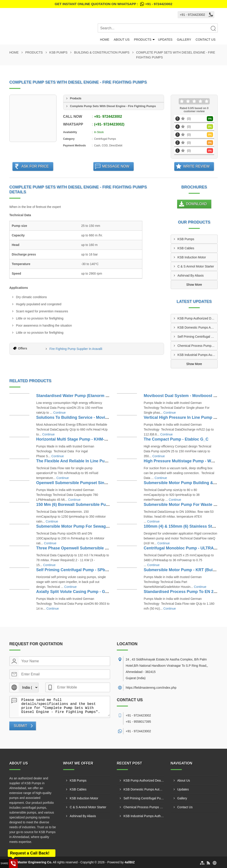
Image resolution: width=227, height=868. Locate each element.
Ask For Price (35, 166)
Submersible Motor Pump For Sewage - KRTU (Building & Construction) (104, 526)
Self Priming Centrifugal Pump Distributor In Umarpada (198, 337)
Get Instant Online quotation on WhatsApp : (113, 4)
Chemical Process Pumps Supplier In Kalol (198, 346)
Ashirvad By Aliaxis (191, 275)
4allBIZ (130, 862)
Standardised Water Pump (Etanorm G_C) (75, 396)
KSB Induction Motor (192, 257)
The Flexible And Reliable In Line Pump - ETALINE (83, 461)
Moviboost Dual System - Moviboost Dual (183, 396)
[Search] (213, 28)
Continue (59, 413)
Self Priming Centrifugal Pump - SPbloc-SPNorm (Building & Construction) (107, 570)
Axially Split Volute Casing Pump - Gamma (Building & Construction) (101, 592)
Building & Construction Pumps (102, 52)
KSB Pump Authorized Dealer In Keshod (198, 318)
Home (105, 40)
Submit (20, 726)
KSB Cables (186, 248)
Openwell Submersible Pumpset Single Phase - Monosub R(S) (95, 483)
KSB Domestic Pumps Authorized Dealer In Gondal (198, 327)
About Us (122, 40)
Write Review (196, 166)
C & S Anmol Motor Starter (196, 266)
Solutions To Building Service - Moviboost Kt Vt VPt (85, 417)
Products (143, 40)
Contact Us (205, 40)
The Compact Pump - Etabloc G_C (176, 439)
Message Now (116, 166)
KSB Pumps (59, 52)
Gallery (184, 40)
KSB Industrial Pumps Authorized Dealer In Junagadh (198, 355)
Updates (165, 40)
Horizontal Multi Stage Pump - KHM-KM (73, 439)
